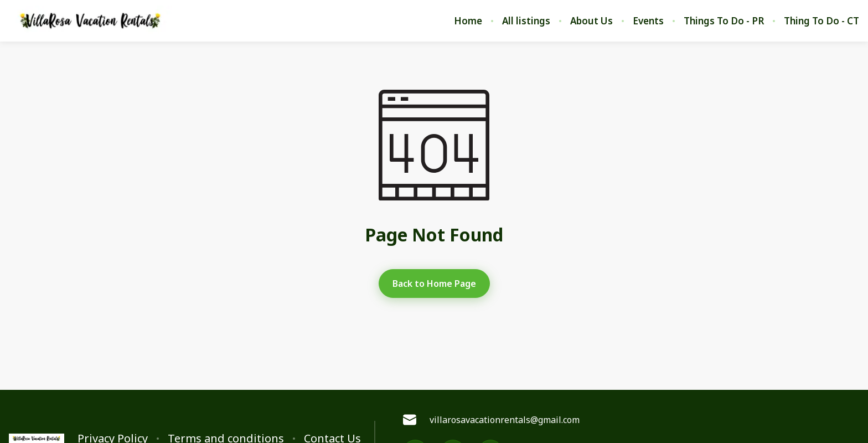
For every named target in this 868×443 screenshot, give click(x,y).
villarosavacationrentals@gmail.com (491, 420)
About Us (591, 21)
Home (468, 21)
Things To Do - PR (724, 21)
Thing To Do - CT (821, 21)
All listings (526, 21)
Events (648, 21)
